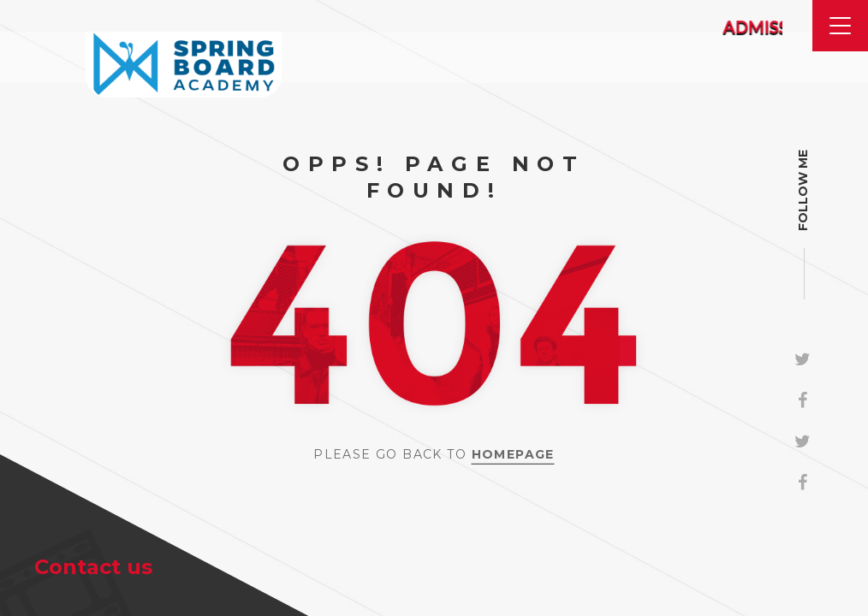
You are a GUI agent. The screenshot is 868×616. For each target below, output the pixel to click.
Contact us (93, 567)
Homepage (513, 454)
